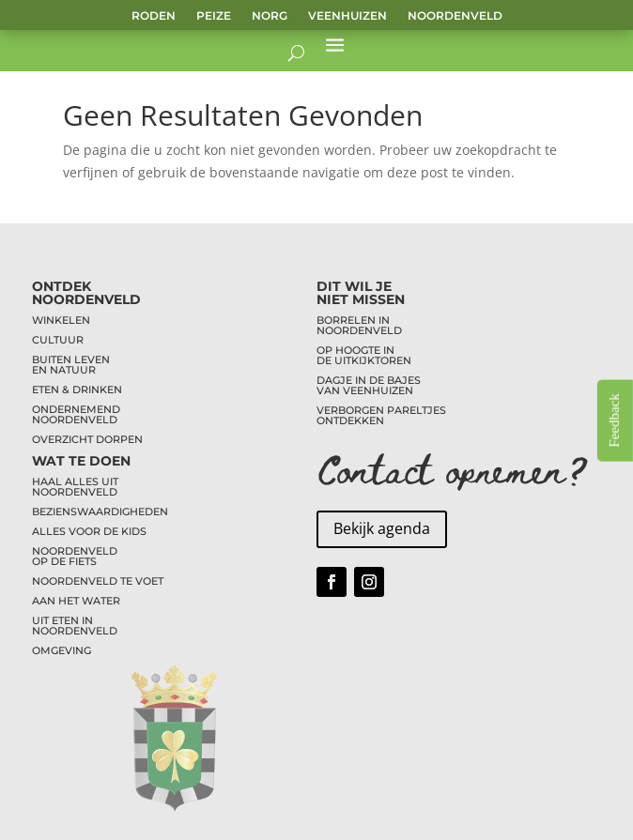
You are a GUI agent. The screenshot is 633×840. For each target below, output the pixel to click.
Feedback (614, 420)
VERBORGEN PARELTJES (381, 410)
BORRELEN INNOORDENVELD (359, 325)
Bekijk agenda (382, 528)
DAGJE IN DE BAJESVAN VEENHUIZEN (369, 385)
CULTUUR (58, 340)
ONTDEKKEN (350, 420)
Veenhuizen (347, 16)
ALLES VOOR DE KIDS (89, 531)
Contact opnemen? (453, 468)
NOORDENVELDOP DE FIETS (75, 556)
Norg (270, 16)
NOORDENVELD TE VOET (98, 581)
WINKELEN (61, 320)
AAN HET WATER (76, 601)
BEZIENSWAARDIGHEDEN (100, 512)
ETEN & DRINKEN (77, 389)
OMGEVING (62, 650)
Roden (154, 16)
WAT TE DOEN (81, 461)
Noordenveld (455, 16)
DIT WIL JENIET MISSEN (361, 293)
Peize (214, 16)
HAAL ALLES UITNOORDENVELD (75, 487)
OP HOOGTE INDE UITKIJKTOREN (364, 355)
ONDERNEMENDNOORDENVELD (76, 414)
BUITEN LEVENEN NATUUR (71, 365)
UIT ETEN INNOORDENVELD (75, 626)
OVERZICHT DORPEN (87, 439)
